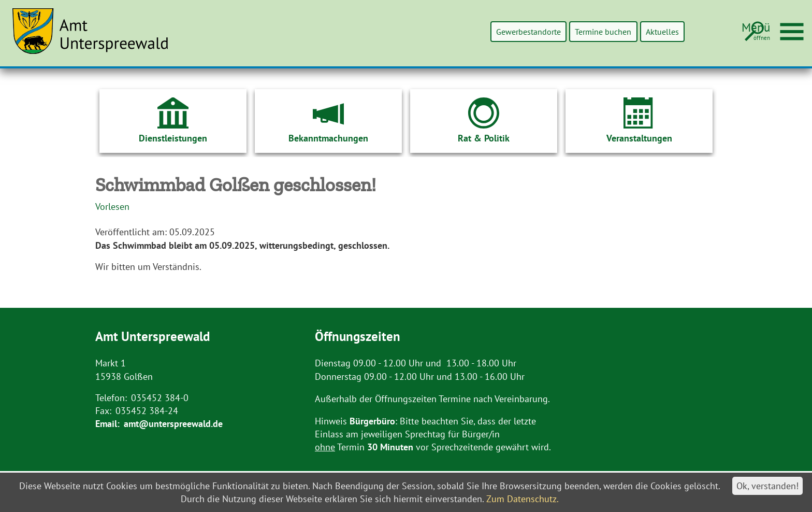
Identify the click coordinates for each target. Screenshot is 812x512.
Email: (107, 424)
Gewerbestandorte (496, 31)
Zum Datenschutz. (523, 499)
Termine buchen (585, 31)
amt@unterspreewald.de (173, 424)
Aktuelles (657, 31)
